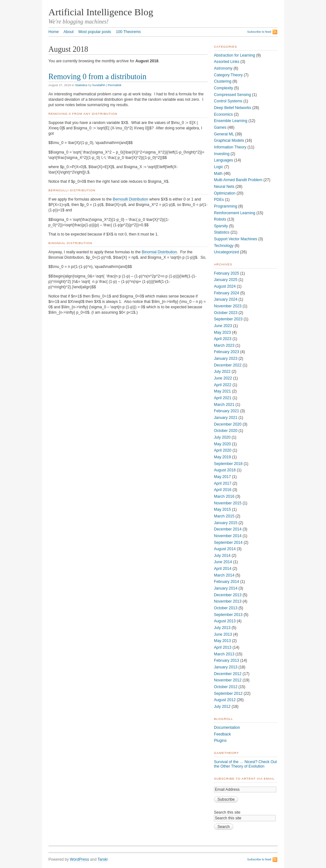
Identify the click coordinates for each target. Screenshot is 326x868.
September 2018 (228, 464)
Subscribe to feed (259, 32)
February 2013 (227, 660)
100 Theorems (128, 32)
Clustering (223, 81)
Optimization (225, 193)
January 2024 (226, 299)
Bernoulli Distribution (130, 199)
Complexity (223, 88)
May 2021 (222, 391)
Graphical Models (229, 140)
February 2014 (227, 582)
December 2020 (228, 424)
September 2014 (228, 543)
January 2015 (226, 523)
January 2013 (226, 667)
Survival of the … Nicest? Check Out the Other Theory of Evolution (245, 764)
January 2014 (226, 588)
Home (53, 32)
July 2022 (222, 372)
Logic (219, 167)
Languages (223, 160)
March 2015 (224, 516)
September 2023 (228, 319)
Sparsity (221, 226)
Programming (226, 206)
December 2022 (228, 365)
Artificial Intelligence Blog (101, 12)
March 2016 (224, 496)
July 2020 (222, 437)
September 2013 (228, 615)
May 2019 (222, 457)
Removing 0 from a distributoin (97, 76)
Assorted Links (227, 62)
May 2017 (222, 477)
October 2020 (226, 431)
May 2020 (222, 444)
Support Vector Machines (236, 239)
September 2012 (228, 694)
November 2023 (228, 306)
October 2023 (226, 313)
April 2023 (223, 339)
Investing (222, 154)
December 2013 (228, 595)
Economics (223, 114)
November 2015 (228, 503)
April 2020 (223, 450)
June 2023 (223, 326)
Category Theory (228, 75)
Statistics (81, 85)
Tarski (103, 859)
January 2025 (226, 280)
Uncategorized (226, 252)
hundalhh (99, 85)
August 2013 (225, 621)
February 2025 (227, 273)
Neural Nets (224, 187)
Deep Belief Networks (233, 108)
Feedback (222, 734)
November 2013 (228, 601)
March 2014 (224, 575)
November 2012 (228, 680)
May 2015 (222, 509)
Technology (224, 246)
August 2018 (225, 470)
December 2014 (228, 529)
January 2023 (226, 359)
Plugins (220, 741)
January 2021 (226, 418)
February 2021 (227, 411)
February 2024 (227, 293)
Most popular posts (95, 32)
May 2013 (222, 641)
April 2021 (223, 398)
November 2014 (228, 536)
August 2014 (225, 549)
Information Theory (230, 147)
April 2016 (223, 490)
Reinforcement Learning (235, 213)
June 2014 (223, 562)
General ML (224, 134)
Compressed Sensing (232, 95)
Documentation (227, 728)
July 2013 (222, 628)
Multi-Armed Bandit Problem (238, 180)
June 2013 (223, 634)
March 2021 (224, 405)
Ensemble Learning (231, 121)
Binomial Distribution (159, 252)
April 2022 (223, 385)
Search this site (227, 812)
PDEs (219, 200)
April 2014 (223, 569)
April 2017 (223, 483)
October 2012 (226, 687)
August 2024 (225, 286)
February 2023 (227, 352)
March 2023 (224, 345)
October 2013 (226, 608)
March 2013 (224, 654)
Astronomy (223, 68)
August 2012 (225, 700)
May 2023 (222, 332)
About (68, 32)
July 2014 (222, 556)
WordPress (80, 859)
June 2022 (223, 378)
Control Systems (228, 101)
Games (220, 127)
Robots (220, 219)
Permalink (114, 85)
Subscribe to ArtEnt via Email (244, 779)
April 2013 (223, 647)
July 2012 (222, 707)
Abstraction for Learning (234, 55)
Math (218, 174)
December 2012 (228, 674)
